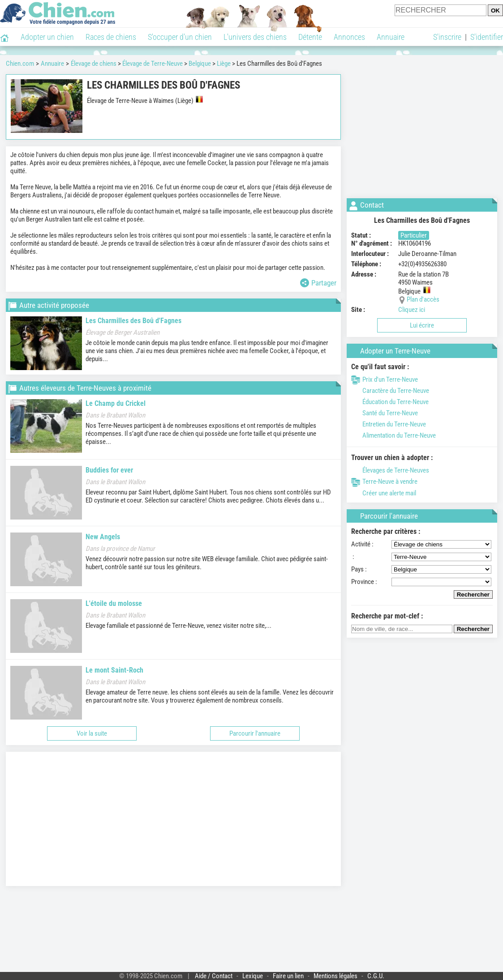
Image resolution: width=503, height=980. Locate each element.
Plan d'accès (423, 299)
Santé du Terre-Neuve (385, 413)
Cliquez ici (412, 310)
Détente (310, 37)
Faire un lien (288, 976)
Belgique (200, 64)
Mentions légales (335, 976)
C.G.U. (376, 976)
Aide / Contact (214, 976)
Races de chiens (111, 37)
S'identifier (487, 37)
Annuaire (391, 37)
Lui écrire (422, 325)
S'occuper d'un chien (180, 37)
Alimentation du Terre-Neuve (393, 435)
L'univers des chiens (255, 37)
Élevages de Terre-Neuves (390, 470)
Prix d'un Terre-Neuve (385, 379)
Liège (224, 64)
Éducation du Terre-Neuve (390, 402)
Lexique (253, 976)
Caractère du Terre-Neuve (390, 391)
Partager (318, 283)
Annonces (349, 37)
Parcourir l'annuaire (255, 733)
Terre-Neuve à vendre (384, 481)
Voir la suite (92, 733)
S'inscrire (447, 37)
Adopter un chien (47, 37)
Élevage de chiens (94, 64)
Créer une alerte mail (384, 493)
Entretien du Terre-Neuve (389, 424)
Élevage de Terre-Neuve (153, 64)
